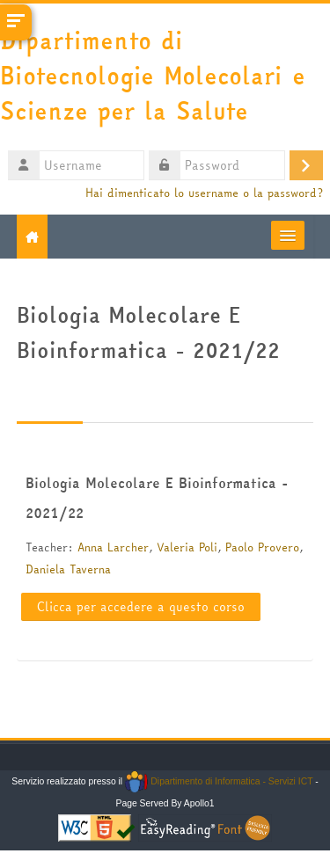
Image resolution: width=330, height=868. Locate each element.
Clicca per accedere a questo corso (141, 607)
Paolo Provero (262, 547)
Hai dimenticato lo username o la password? (204, 193)
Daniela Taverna (68, 569)
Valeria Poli (187, 547)
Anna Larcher (113, 547)
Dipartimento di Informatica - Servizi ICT (219, 781)
